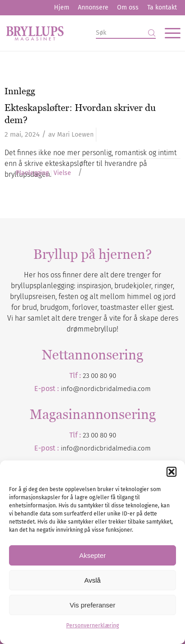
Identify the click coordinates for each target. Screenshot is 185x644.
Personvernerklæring (92, 626)
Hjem (62, 7)
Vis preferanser (92, 605)
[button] (171, 472)
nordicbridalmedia (108, 448)
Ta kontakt (162, 7)
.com (144, 448)
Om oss (128, 7)
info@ (70, 448)
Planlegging (32, 173)
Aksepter (92, 555)
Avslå (92, 580)
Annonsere (93, 7)
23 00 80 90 (99, 376)
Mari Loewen (75, 135)
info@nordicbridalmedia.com (106, 389)
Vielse (62, 173)
